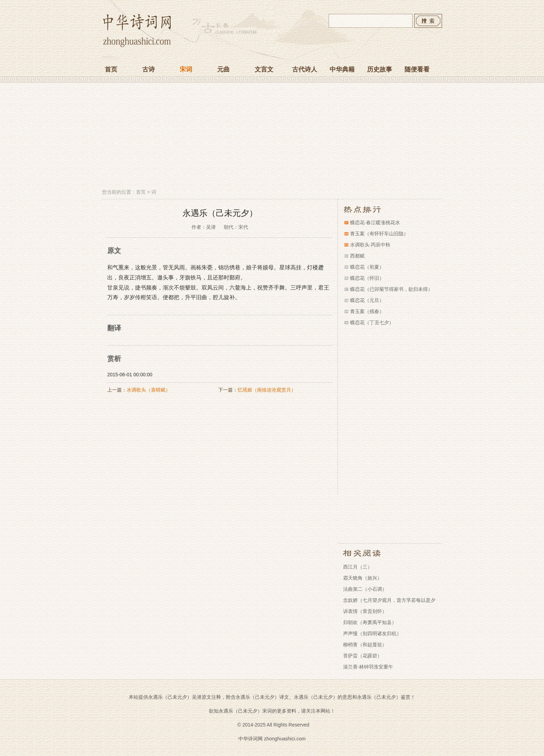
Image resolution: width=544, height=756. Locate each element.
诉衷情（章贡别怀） (365, 611)
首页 (111, 69)
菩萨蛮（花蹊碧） (363, 656)
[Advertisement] (272, 136)
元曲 (223, 69)
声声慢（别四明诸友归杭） (372, 633)
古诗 (148, 69)
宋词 (186, 69)
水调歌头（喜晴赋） (148, 390)
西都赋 (357, 256)
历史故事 (380, 69)
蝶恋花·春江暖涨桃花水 (375, 222)
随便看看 (417, 69)
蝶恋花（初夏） (367, 267)
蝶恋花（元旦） (367, 300)
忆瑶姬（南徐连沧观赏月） (267, 390)
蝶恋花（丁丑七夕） (372, 322)
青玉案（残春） (367, 311)
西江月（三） (358, 567)
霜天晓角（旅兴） (363, 578)
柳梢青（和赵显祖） (365, 645)
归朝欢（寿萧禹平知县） (370, 622)
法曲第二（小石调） (365, 589)
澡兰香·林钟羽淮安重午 (368, 667)
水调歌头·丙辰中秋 (370, 245)
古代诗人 (305, 69)
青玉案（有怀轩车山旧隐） (379, 234)
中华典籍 (342, 69)
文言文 (264, 69)
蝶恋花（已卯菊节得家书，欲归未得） (391, 289)
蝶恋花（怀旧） (367, 278)
